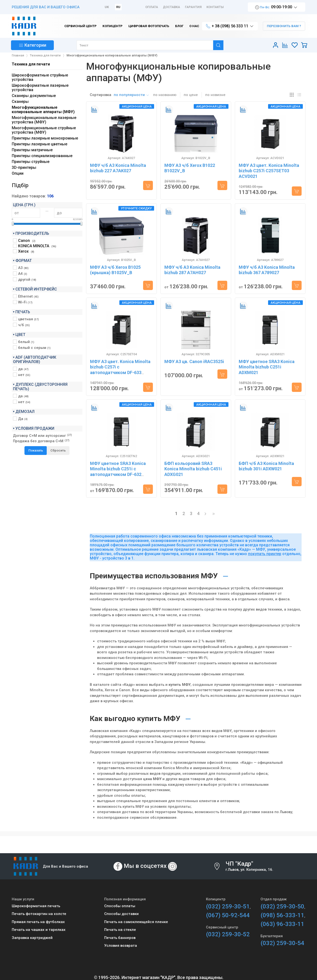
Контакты (215, 7)
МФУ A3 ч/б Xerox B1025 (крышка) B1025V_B (115, 270)
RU (118, 7)
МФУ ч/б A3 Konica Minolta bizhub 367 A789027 (267, 270)
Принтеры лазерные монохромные (45, 138)
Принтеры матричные (32, 150)
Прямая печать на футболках (38, 922)
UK (107, 7)
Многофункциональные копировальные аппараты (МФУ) (43, 110)
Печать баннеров (120, 938)
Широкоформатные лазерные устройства (40, 88)
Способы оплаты (120, 906)
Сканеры (20, 102)
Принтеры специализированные (42, 156)
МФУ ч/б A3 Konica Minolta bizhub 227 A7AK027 (118, 168)
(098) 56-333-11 (282, 915)
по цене (191, 95)
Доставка (171, 7)
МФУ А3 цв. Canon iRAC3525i (194, 361)
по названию (165, 95)
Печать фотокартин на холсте (39, 914)
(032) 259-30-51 (228, 906)
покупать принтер (265, 554)
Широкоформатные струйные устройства (40, 77)
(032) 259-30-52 (228, 934)
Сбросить (58, 450)
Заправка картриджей (32, 938)
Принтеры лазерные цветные (40, 144)
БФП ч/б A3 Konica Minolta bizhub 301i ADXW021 (266, 466)
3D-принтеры (24, 167)
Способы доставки (121, 914)
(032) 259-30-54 (282, 943)
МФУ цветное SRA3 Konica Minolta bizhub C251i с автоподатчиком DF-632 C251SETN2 (118, 472)
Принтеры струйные (31, 162)
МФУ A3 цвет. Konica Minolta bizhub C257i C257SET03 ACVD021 (269, 171)
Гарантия (193, 7)
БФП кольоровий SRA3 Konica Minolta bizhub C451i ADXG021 (193, 469)
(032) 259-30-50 (282, 906)
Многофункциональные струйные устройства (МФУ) (44, 130)
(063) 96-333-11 (282, 924)
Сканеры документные (34, 96)
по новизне (215, 95)
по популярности (132, 95)
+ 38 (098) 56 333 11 (230, 26)
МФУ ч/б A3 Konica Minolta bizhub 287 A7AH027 (192, 270)
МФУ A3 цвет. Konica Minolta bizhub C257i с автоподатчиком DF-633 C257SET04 (120, 370)
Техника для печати (31, 64)
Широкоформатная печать (36, 906)
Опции (18, 173)
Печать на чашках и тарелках (39, 930)
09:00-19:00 (277, 7)
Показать (36, 450)
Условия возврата (121, 946)
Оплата (152, 7)
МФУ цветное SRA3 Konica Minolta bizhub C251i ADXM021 (267, 367)
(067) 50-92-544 (228, 915)
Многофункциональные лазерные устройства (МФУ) (44, 120)
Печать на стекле (120, 930)
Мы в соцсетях (145, 866)
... (47, 210)
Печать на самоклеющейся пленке (136, 922)
